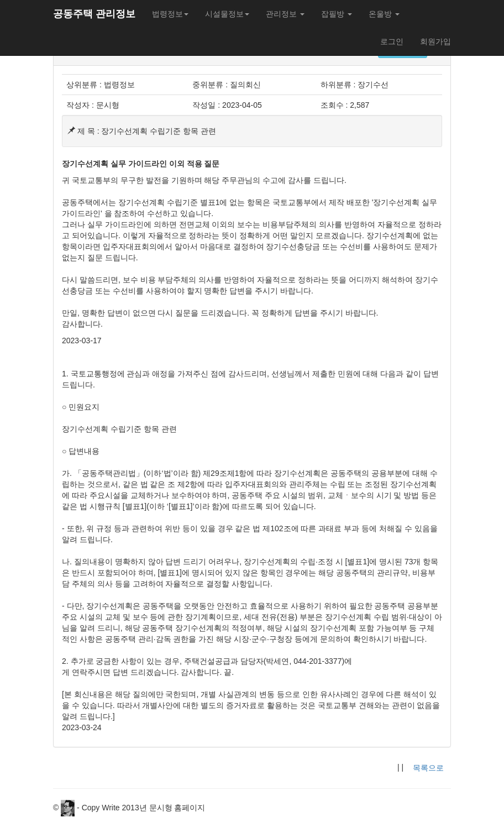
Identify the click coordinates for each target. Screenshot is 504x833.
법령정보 (170, 14)
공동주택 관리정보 (94, 14)
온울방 (384, 14)
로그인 (392, 41)
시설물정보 (227, 14)
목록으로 (428, 768)
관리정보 (285, 14)
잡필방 (337, 14)
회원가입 (435, 41)
